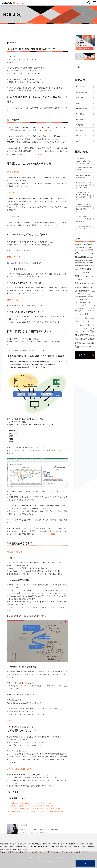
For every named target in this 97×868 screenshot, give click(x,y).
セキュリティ (81, 314)
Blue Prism (81, 248)
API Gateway (80, 245)
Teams (86, 283)
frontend (82, 296)
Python (86, 272)
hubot (86, 297)
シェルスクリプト (87, 311)
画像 (80, 343)
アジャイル (81, 299)
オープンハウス (87, 305)
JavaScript (80, 257)
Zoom (79, 294)
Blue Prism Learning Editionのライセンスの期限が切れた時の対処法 (35, 809)
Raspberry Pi (83, 277)
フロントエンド (80, 322)
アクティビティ (24, 686)
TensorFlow (92, 284)
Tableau (79, 283)
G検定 (82, 250)
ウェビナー (82, 303)
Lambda (86, 260)
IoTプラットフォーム (83, 254)
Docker (90, 248)
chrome (86, 294)
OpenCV (84, 263)
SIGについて (49, 130)
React (88, 277)
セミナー (88, 314)
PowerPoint (85, 269)
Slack (89, 280)
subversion (90, 297)
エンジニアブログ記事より (34, 154)
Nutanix (80, 263)
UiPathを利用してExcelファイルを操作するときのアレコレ (32, 806)
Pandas (88, 263)
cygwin (90, 294)
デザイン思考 (83, 318)
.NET (76, 245)
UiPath (78, 291)
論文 (87, 347)
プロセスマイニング (79, 328)
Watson (86, 291)
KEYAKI (81, 260)
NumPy (76, 263)
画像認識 (89, 343)
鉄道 (93, 347)
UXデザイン (90, 287)
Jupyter (88, 257)
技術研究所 (83, 335)
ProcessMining (79, 273)
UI (81, 287)
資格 (90, 347)
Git (80, 250)
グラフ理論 (88, 308)
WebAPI (93, 291)
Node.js (90, 260)
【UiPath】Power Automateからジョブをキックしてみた (31, 803)
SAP (76, 280)
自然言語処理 (83, 347)
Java (90, 253)
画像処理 (84, 343)
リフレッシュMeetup (82, 332)
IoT (76, 253)
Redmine (93, 277)
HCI (87, 250)
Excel (77, 250)
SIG (83, 280)
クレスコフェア (81, 308)
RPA (77, 276)
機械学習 (85, 339)
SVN (86, 280)
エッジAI (88, 303)
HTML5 (91, 250)
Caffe (86, 248)
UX (84, 287)
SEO (79, 280)
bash (83, 294)
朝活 (90, 336)
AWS (86, 244)
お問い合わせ (84, 355)
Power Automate (84, 265)
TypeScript (77, 287)
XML (76, 294)
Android (91, 245)
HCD (85, 250)
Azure (76, 248)
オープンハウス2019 (47, 534)
